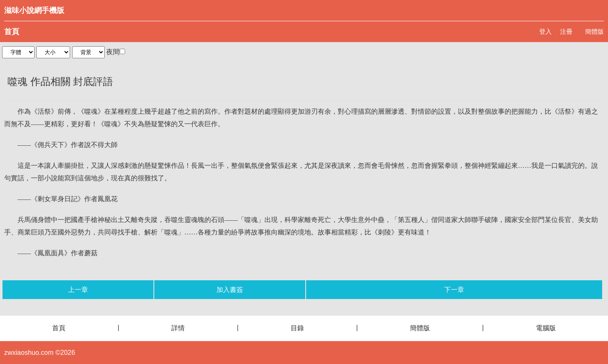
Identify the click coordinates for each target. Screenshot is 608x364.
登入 (545, 31)
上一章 (78, 290)
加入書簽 (230, 290)
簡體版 (594, 31)
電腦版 (546, 328)
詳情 (178, 328)
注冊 (566, 31)
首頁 (12, 32)
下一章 (454, 290)
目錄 (297, 328)
